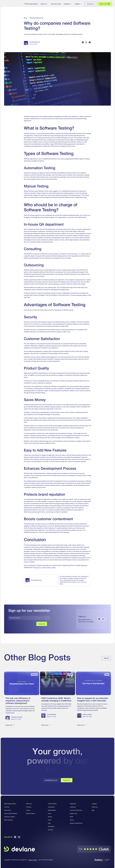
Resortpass (51, 826)
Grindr (50, 820)
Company (29, 807)
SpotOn (50, 817)
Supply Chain (74, 813)
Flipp (49, 823)
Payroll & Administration (11, 813)
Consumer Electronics (76, 810)
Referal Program (31, 813)
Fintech (72, 820)
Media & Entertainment (76, 823)
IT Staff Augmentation (31, 4)
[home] (11, 4)
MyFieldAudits (52, 810)
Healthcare (73, 807)
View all (106, 658)
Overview (7, 807)
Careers (28, 810)
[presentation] (22, 625)
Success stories (56, 4)
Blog (93, 810)
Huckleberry (51, 807)
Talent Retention (9, 820)
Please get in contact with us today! (45, 567)
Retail (71, 817)
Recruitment (8, 810)
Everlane (50, 830)
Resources (95, 807)
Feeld (49, 813)
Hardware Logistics (9, 817)
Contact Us (67, 780)
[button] (44, 4)
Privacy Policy (33, 860)
